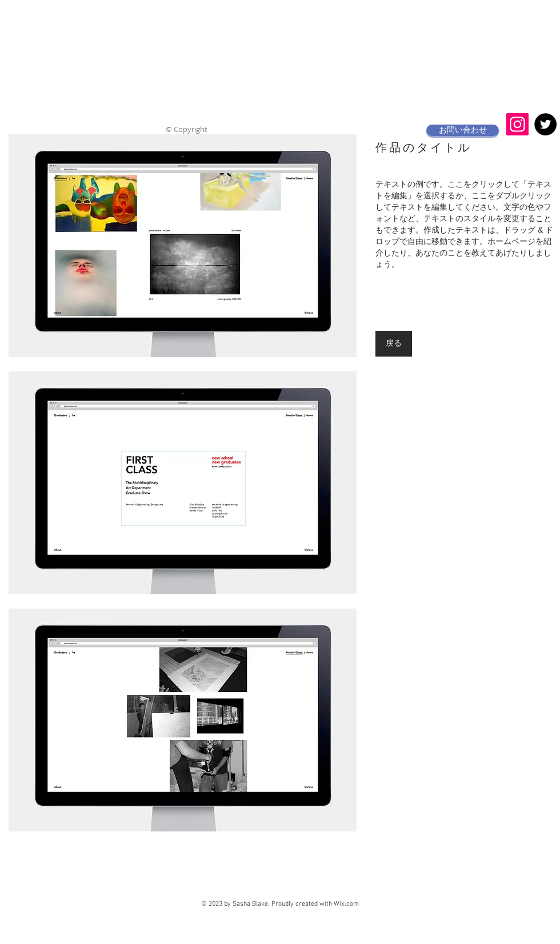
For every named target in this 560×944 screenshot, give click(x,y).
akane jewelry (281, 20)
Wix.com (346, 904)
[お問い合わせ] (463, 130)
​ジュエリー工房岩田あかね (273, 56)
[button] (183, 246)
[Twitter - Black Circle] (545, 124)
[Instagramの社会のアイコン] (517, 124)
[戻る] (394, 344)
